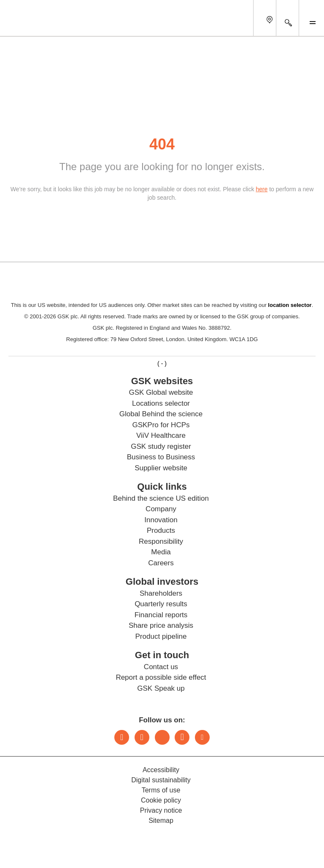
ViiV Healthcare (161, 435)
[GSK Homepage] (29, 24)
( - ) (162, 363)
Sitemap (161, 821)
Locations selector (161, 403)
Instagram (142, 737)
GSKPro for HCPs (161, 425)
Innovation (161, 520)
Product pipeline (161, 636)
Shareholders (161, 593)
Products (161, 530)
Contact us (161, 667)
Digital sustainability (161, 780)
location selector (290, 305)
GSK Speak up (161, 688)
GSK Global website (161, 392)
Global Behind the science (161, 414)
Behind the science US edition (161, 498)
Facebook (182, 737)
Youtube (202, 737)
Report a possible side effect (161, 677)
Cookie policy (161, 800)
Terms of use (161, 790)
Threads (162, 737)
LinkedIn (122, 737)
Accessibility (161, 770)
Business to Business (161, 457)
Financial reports (161, 615)
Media (161, 552)
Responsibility (161, 541)
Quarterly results (161, 604)
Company (161, 509)
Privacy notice (161, 810)
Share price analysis (161, 625)
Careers (161, 563)
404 (162, 144)
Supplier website (161, 468)
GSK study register (161, 446)
